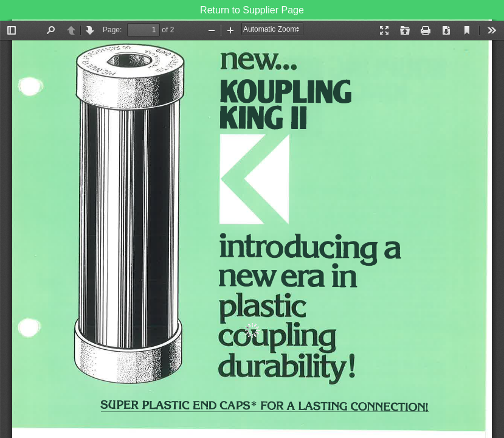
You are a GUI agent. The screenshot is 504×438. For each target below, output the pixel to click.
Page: (112, 30)
